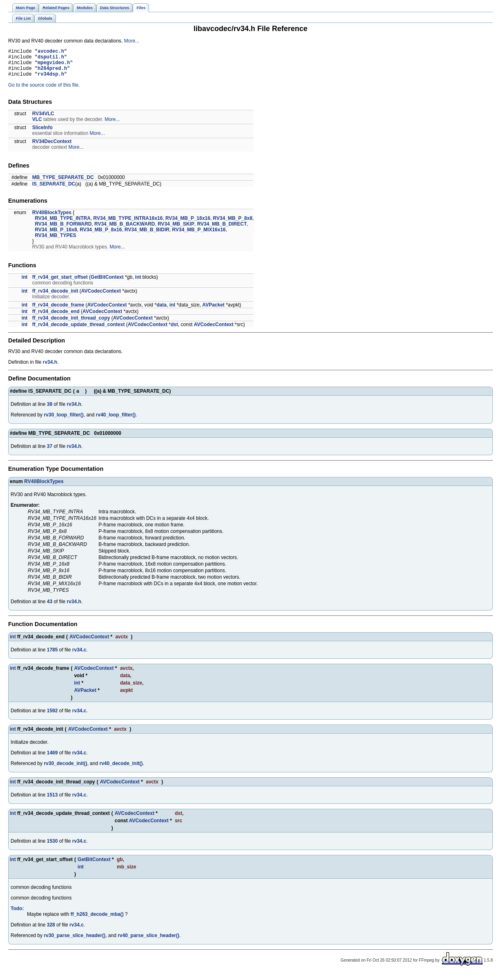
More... (132, 41)
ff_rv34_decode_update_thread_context (79, 331)
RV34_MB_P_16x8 (56, 236)
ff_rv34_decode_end (56, 318)
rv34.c (79, 656)
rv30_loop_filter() (63, 421)
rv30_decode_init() (65, 770)
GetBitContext (107, 283)
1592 (52, 717)
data (161, 311)
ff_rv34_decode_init (55, 297)
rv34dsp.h (51, 80)
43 (50, 608)
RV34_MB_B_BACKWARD (125, 230)
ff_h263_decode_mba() (97, 920)
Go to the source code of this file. (44, 91)
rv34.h (50, 368)
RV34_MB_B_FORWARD (63, 230)
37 (50, 452)
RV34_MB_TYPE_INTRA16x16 (128, 224)
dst (174, 331)
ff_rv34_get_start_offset (60, 283)
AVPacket (213, 311)
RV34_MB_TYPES (55, 242)
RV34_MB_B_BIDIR (147, 236)
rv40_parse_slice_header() (148, 942)
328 (51, 931)
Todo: (17, 915)
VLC (37, 125)
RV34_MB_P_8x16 (101, 236)
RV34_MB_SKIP (176, 230)
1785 (52, 656)
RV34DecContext (52, 148)
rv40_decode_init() (121, 770)
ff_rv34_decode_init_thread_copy (71, 324)
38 (50, 410)
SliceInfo (42, 134)
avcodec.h (51, 52)
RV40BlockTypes (52, 219)
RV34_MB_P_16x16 (188, 224)
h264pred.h (52, 73)
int (25, 283)
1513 (52, 801)
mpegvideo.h (54, 66)
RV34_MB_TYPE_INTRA (63, 224)
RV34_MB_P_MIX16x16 (199, 236)
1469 (52, 759)
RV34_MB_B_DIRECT (222, 230)
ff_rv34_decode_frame (58, 311)
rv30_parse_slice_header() (75, 942)
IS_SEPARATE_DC (54, 190)
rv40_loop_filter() (116, 421)
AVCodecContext (101, 297)
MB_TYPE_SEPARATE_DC (63, 183)
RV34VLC (43, 120)
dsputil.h (51, 59)
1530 (52, 847)
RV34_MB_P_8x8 (233, 224)
